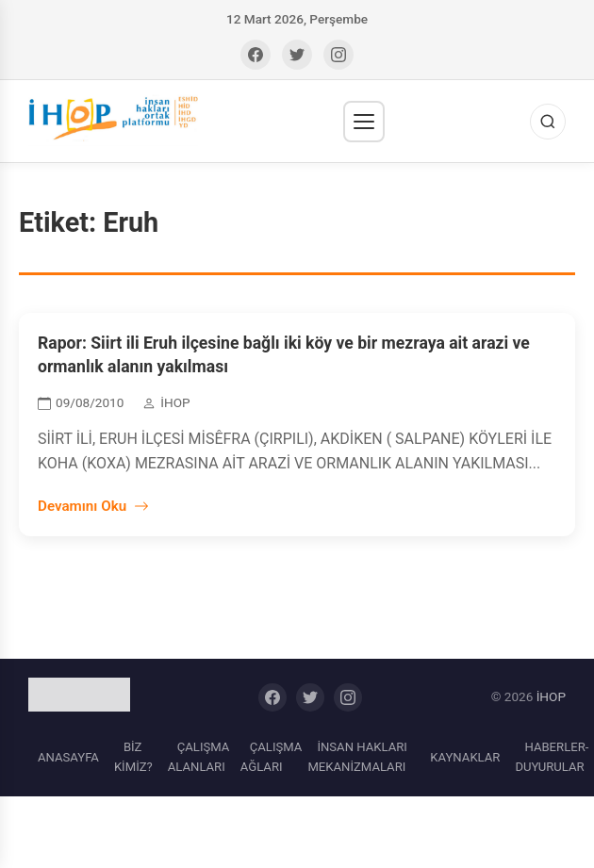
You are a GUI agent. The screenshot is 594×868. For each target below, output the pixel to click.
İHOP (551, 696)
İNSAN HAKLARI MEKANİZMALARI (357, 757)
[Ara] (548, 122)
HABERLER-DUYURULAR (552, 757)
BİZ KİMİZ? (133, 757)
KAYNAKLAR (465, 757)
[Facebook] (256, 55)
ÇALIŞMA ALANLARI (199, 757)
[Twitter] (297, 55)
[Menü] (364, 122)
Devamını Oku (93, 506)
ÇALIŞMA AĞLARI (272, 757)
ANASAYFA (68, 757)
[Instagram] (338, 55)
